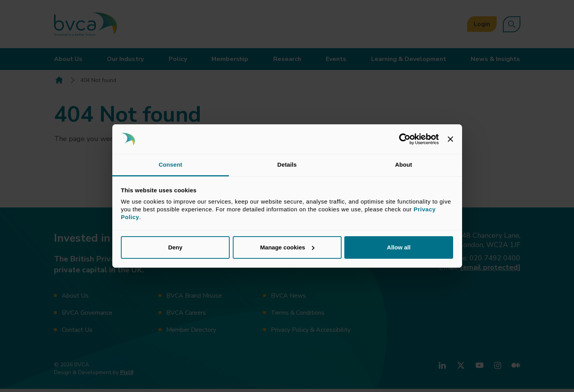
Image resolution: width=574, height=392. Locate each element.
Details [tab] (287, 165)
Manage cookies (287, 247)
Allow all (399, 247)
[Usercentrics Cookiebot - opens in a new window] (405, 139)
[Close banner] (450, 139)
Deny (175, 247)
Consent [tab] (170, 165)
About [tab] (404, 165)
